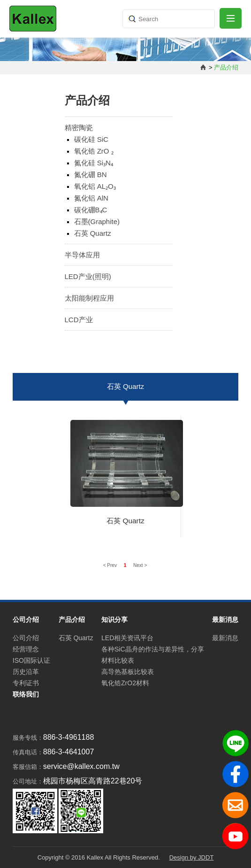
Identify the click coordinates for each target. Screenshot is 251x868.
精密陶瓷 (79, 128)
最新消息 (225, 638)
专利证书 (26, 683)
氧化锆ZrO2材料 (125, 683)
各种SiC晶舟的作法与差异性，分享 (153, 649)
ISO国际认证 (31, 660)
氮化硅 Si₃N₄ (94, 163)
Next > (140, 565)
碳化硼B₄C (91, 210)
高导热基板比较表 (128, 672)
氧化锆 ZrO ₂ (94, 151)
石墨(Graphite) (97, 221)
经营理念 (26, 649)
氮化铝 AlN (91, 198)
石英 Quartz (93, 233)
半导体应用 (82, 255)
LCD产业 (79, 320)
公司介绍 (26, 638)
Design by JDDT (192, 857)
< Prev (111, 565)
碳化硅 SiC (91, 139)
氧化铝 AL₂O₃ (95, 186)
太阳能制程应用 (89, 298)
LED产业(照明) (88, 276)
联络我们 (26, 694)
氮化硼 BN (91, 174)
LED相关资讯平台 (127, 638)
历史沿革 (26, 672)
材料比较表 (118, 660)
